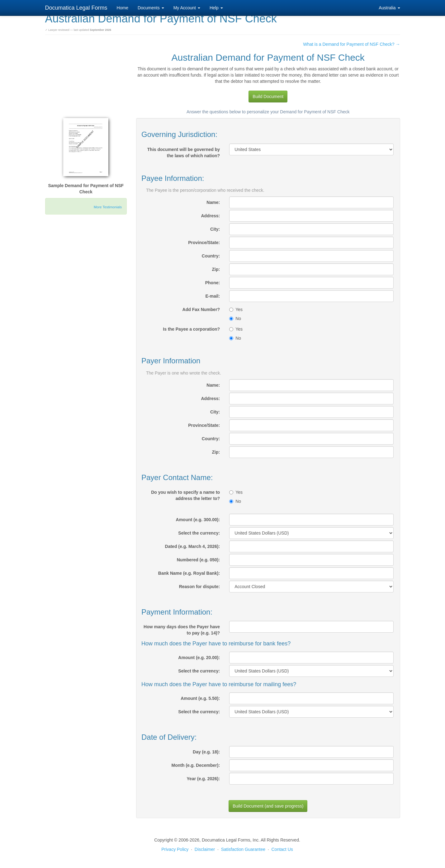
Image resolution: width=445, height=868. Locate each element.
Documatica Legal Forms (76, 8)
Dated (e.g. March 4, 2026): (193, 546)
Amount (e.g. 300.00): (198, 520)
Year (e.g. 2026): (204, 779)
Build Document (268, 97)
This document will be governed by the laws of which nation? (184, 153)
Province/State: (204, 243)
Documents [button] (151, 8)
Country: (211, 256)
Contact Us (282, 849)
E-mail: (213, 296)
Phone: (213, 283)
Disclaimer (205, 849)
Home (123, 8)
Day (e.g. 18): (206, 752)
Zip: (216, 269)
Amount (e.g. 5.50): (200, 698)
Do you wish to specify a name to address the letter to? (185, 495)
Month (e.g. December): (196, 765)
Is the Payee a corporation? (191, 329)
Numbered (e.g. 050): (198, 560)
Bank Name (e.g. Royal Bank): (189, 573)
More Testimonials (108, 207)
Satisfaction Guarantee (243, 849)
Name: (213, 202)
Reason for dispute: (199, 587)
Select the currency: (199, 533)
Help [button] (216, 8)
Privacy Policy (175, 849)
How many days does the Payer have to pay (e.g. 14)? (182, 630)
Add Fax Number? (201, 309)
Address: (210, 216)
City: (215, 229)
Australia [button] (389, 8)
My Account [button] (187, 8)
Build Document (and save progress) (268, 806)
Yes (236, 309)
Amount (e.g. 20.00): (199, 658)
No (235, 318)
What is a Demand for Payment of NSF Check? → (351, 44)
